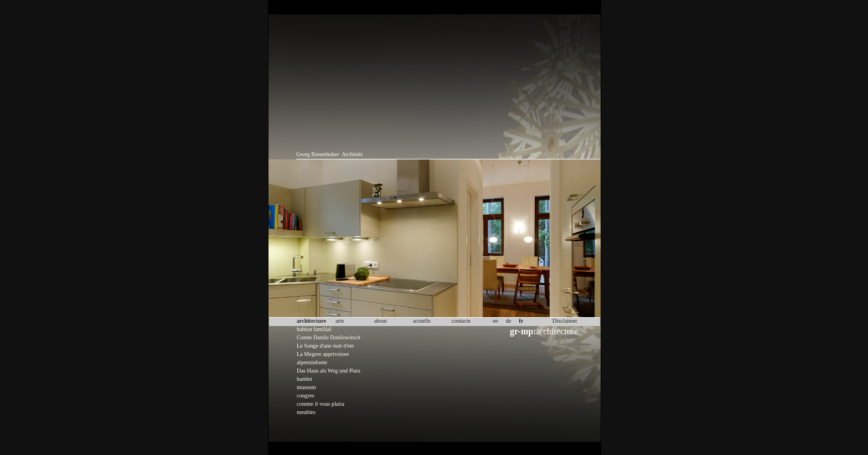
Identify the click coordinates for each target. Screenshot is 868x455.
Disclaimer (565, 321)
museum (306, 387)
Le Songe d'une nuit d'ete (325, 346)
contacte (461, 321)
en (495, 321)
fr (521, 321)
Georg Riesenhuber (317, 154)
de (509, 321)
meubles (306, 412)
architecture (544, 331)
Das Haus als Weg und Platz (329, 371)
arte (340, 321)
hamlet (304, 379)
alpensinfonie (312, 362)
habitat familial (314, 329)
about (381, 321)
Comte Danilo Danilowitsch (329, 337)
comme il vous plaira (321, 404)
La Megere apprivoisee (323, 354)
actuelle (422, 321)
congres (306, 395)
